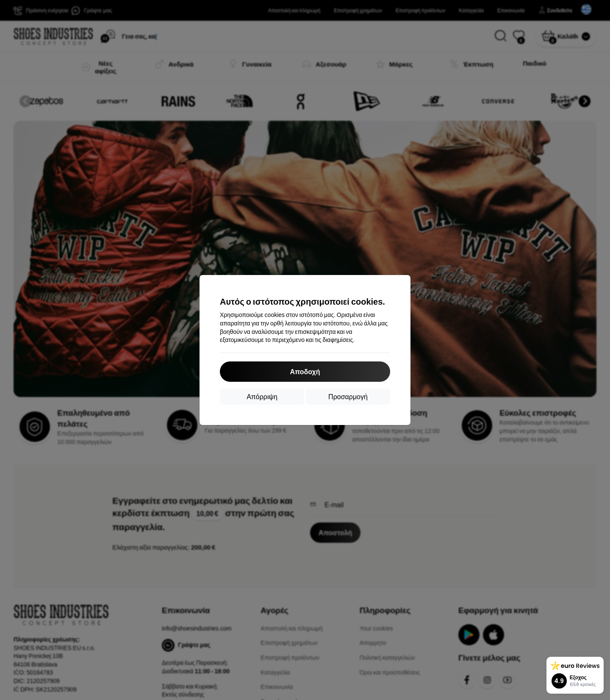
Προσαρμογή (348, 396)
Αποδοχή (305, 371)
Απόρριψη (262, 396)
